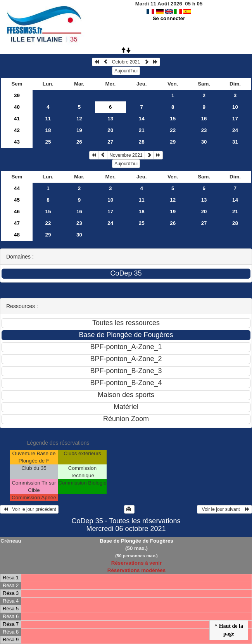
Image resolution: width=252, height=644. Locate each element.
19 (79, 130)
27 (110, 142)
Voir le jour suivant (224, 509)
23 (204, 130)
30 (204, 142)
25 (48, 142)
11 (48, 119)
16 (204, 119)
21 (142, 130)
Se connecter (169, 18)
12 (79, 119)
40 (17, 107)
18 (48, 130)
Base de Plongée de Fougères (136, 541)
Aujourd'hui (126, 71)
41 (17, 119)
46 (17, 212)
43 (17, 142)
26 (79, 142)
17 (235, 119)
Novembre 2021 (126, 155)
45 (17, 200)
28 (142, 142)
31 (235, 142)
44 (17, 188)
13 (110, 119)
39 (17, 95)
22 (173, 130)
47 (17, 223)
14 (142, 119)
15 (173, 119)
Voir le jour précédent (29, 509)
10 (235, 107)
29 (173, 142)
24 (235, 130)
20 (110, 130)
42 (17, 130)
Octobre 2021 (126, 62)
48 (17, 235)
